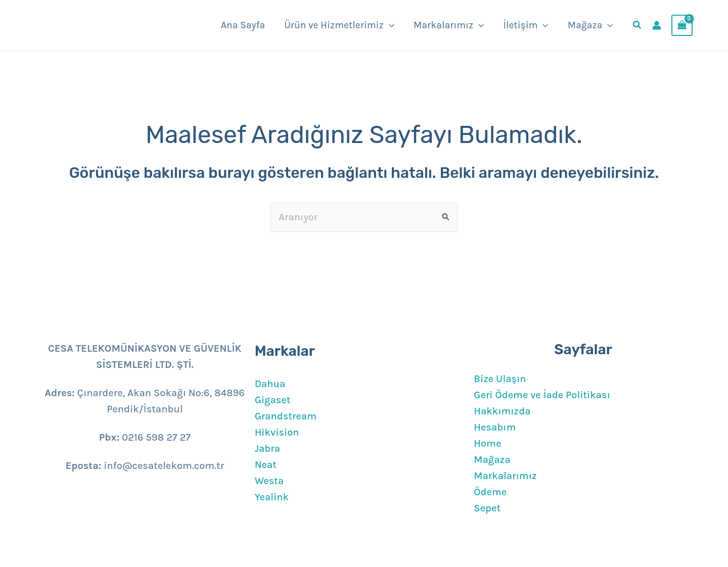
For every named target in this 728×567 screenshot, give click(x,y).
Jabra (268, 448)
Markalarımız (505, 476)
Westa (269, 481)
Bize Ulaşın (500, 379)
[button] (389, 25)
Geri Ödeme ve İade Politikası (542, 395)
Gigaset (273, 400)
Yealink (272, 497)
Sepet (487, 508)
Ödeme (490, 492)
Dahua (270, 384)
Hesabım (495, 427)
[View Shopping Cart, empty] (682, 25)
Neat (266, 465)
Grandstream (286, 416)
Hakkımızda (502, 411)
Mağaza (492, 460)
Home (487, 443)
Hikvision (277, 432)
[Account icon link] (657, 25)
